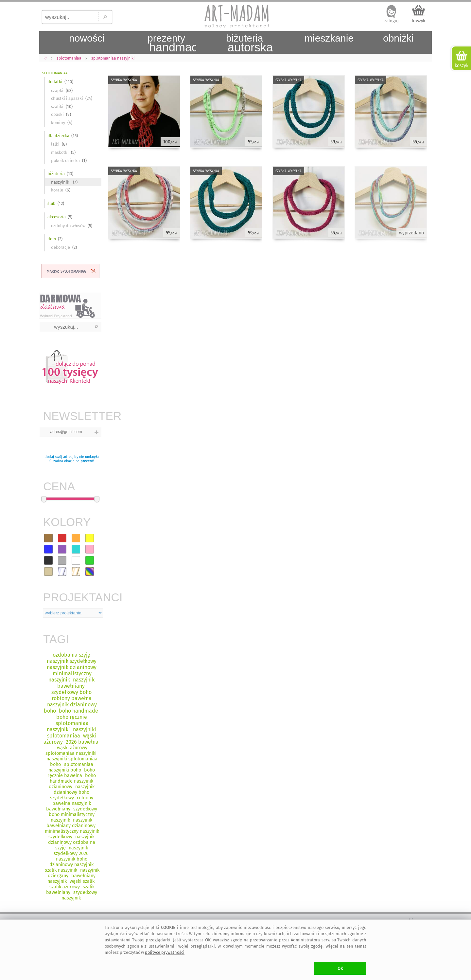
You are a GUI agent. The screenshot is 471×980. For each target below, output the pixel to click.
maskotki (60, 152)
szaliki (57, 107)
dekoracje (61, 247)
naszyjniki (61, 182)
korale (57, 190)
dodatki (55, 82)
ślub (52, 203)
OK (340, 968)
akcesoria (57, 217)
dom (52, 239)
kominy (58, 123)
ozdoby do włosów (68, 226)
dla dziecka (58, 136)
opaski (57, 114)
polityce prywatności (165, 952)
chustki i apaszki (67, 98)
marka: (66, 271)
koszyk (419, 21)
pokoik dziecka (65, 161)
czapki (57, 91)
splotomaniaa (55, 73)
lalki (55, 144)
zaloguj (392, 21)
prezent (87, 461)
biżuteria (56, 174)
